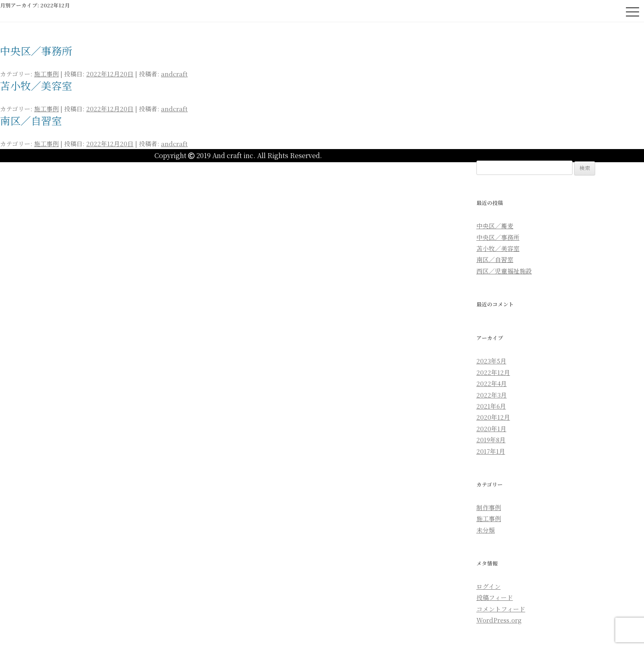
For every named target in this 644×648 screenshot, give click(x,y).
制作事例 (489, 507)
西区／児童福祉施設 (504, 271)
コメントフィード (501, 609)
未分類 (486, 530)
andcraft (174, 74)
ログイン (489, 586)
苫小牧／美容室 (36, 85)
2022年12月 (493, 372)
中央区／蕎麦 (495, 226)
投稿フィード (495, 597)
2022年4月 (492, 383)
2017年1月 (491, 451)
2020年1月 (491, 429)
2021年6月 (491, 406)
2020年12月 (493, 417)
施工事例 (46, 74)
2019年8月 (491, 440)
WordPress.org (499, 620)
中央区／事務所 (36, 51)
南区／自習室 (31, 120)
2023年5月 (491, 361)
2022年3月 (492, 395)
